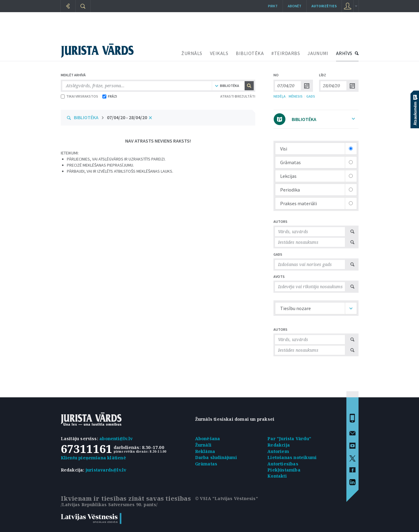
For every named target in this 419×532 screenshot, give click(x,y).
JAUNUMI (318, 53)
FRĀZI (110, 96)
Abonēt (295, 6)
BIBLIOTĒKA (250, 53)
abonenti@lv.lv (116, 439)
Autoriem (278, 451)
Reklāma (205, 451)
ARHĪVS (344, 53)
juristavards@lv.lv (106, 470)
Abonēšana (208, 439)
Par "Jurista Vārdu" (289, 439)
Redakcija (279, 445)
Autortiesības (283, 464)
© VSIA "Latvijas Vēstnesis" (227, 498)
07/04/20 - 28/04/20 (127, 117)
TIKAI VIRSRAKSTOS (79, 96)
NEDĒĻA (280, 96)
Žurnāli (203, 445)
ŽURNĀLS (192, 53)
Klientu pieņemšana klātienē (93, 458)
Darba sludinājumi (216, 457)
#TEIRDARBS (286, 53)
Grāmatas (206, 464)
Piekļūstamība (284, 470)
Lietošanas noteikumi (292, 457)
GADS (311, 96)
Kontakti (277, 476)
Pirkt (273, 6)
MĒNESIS (296, 96)
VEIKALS (219, 53)
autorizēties (324, 6)
